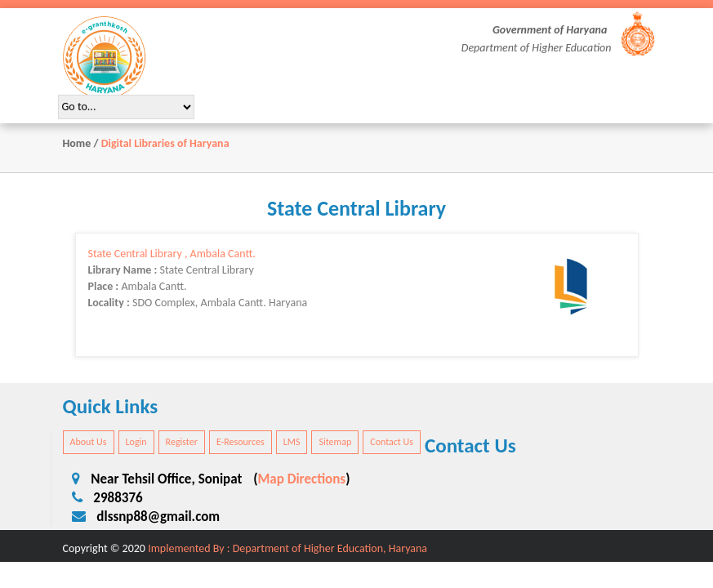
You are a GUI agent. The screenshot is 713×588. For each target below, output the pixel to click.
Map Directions (302, 479)
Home (77, 143)
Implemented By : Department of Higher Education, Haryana (287, 548)
